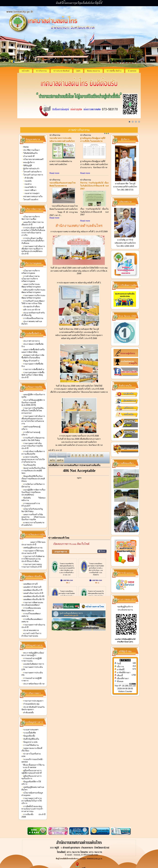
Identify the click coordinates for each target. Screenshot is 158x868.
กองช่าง (27, 184)
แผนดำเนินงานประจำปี (32, 593)
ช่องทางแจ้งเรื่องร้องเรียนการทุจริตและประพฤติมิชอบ (33, 471)
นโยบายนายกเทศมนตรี (33, 159)
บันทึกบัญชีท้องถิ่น (30, 739)
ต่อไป (52, 469)
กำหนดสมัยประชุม (31, 704)
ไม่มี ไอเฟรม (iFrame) (79, 510)
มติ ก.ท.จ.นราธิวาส (31, 310)
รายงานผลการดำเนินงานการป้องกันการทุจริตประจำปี (32, 446)
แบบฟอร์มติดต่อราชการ (33, 664)
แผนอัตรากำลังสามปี (32, 587)
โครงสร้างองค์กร (30, 199)
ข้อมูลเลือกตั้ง (28, 736)
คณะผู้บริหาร (28, 162)
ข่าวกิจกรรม (41, 71)
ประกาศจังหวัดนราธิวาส (33, 684)
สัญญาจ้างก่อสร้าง (31, 361)
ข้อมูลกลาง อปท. (30, 742)
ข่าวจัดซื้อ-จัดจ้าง (114, 71)
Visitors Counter (125, 691)
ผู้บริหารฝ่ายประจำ (31, 169)
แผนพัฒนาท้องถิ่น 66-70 (33, 599)
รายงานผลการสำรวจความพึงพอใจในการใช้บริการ (32, 801)
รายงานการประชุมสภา (33, 701)
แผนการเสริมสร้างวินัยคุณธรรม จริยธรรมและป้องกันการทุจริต (33, 517)
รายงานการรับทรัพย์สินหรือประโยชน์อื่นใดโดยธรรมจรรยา (32, 411)
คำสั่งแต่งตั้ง (28, 713)
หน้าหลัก (26, 71)
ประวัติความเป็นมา (31, 150)
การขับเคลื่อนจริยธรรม (33, 318)
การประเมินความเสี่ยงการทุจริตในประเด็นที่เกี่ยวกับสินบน (33, 241)
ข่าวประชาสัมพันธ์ (61, 71)
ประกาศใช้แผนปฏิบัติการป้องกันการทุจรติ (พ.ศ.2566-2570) (33, 403)
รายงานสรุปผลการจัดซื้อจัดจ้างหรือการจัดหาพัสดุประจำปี (33, 375)
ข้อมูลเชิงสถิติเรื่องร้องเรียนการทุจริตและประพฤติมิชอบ (33, 479)
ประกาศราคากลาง (31, 341)
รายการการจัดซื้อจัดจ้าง (33, 369)
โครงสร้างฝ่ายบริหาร (32, 172)
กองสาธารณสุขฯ (31, 193)
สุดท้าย (60, 469)
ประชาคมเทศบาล (30, 630)
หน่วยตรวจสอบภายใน (32, 196)
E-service (132, 71)
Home (25, 147)
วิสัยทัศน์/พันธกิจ (30, 153)
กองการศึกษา (30, 190)
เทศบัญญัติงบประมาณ (32, 548)
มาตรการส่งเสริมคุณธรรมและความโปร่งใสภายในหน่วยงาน (33, 459)
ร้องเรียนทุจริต (29, 465)
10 (101, 464)
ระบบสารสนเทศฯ (30, 730)
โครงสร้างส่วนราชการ (32, 175)
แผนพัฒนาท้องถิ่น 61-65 (33, 596)
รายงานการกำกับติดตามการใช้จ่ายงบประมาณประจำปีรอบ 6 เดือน (33, 559)
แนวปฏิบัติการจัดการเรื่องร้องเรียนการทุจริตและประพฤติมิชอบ (33, 492)
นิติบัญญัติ (27, 165)
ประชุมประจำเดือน (31, 307)
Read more (54, 182)
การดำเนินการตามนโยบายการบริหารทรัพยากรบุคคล (31, 279)
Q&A (78, 71)
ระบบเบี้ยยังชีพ (29, 733)
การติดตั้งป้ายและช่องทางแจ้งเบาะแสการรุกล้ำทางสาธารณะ (32, 809)
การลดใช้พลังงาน (30, 745)
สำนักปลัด (28, 178)
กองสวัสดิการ (30, 187)
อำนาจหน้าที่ (28, 156)
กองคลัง (27, 181)
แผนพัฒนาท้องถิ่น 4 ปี (32, 590)
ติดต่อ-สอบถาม (94, 71)
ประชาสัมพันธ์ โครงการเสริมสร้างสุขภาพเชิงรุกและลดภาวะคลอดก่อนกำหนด (94, 141)
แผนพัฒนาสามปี (30, 584)
